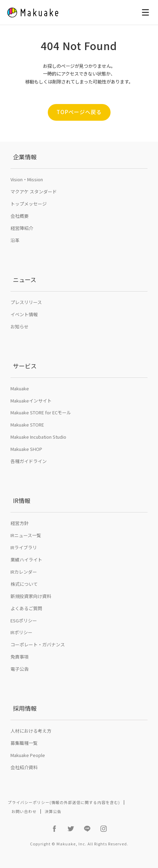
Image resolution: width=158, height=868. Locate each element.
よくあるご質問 (26, 608)
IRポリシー (21, 632)
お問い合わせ (24, 811)
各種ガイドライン (29, 461)
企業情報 (25, 157)
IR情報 (22, 500)
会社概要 (20, 216)
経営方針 (20, 523)
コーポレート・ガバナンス (38, 644)
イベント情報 (24, 314)
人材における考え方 (31, 731)
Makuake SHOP (26, 449)
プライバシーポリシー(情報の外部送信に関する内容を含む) (64, 802)
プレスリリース (26, 302)
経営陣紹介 (22, 228)
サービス (25, 366)
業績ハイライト (26, 560)
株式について (24, 584)
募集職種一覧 (24, 743)
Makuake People (28, 755)
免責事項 (20, 657)
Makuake (20, 388)
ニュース (25, 280)
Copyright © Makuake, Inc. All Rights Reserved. (79, 844)
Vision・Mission (27, 179)
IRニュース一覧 (26, 535)
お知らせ (20, 327)
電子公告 (20, 669)
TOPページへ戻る (79, 112)
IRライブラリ (24, 547)
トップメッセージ (29, 204)
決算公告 (53, 811)
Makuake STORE (27, 425)
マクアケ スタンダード (34, 192)
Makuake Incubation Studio (38, 437)
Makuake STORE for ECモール (41, 412)
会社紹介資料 (24, 767)
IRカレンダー (24, 572)
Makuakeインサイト (31, 401)
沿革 (15, 240)
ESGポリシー (24, 620)
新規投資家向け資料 (31, 596)
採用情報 (25, 708)
